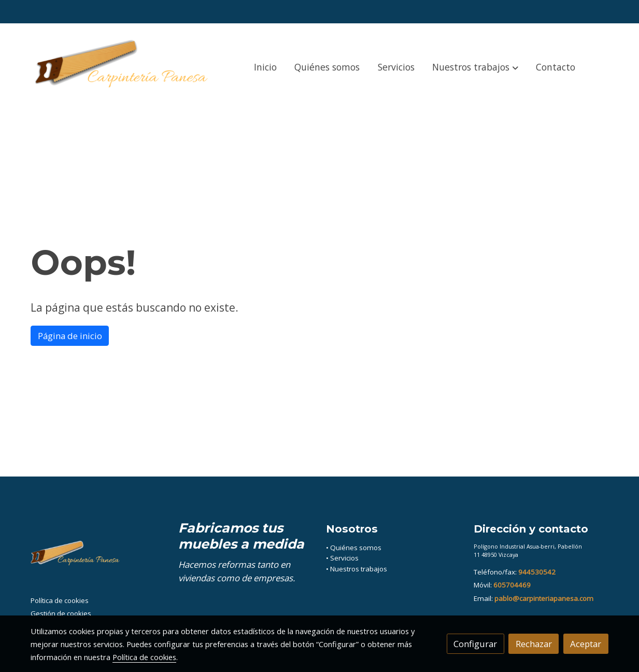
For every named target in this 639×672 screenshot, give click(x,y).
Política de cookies (60, 600)
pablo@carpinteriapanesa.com (544, 598)
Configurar (475, 644)
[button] (475, 67)
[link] (125, 67)
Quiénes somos (356, 548)
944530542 (537, 572)
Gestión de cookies (61, 613)
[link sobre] (98, 557)
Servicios (344, 558)
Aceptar (586, 644)
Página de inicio (70, 336)
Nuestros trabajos (359, 569)
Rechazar (534, 644)
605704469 (512, 585)
